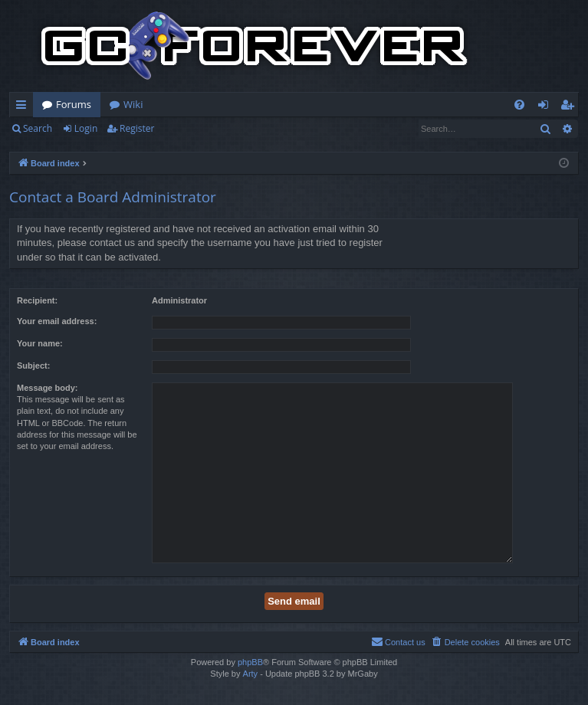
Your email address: (57, 321)
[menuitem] (519, 105)
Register (137, 128)
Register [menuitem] (570, 107)
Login (86, 128)
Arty (251, 674)
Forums (74, 104)
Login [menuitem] (546, 107)
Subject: (33, 366)
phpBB (250, 662)
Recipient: (37, 300)
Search (38, 128)
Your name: (40, 343)
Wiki (133, 104)
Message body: (47, 388)
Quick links (24, 107)
